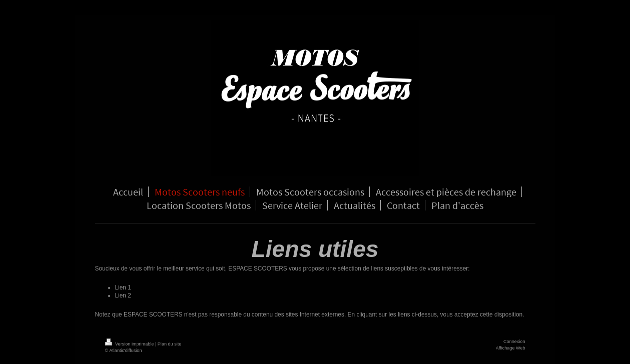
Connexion (514, 341)
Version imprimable (130, 344)
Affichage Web (511, 348)
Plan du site (170, 344)
